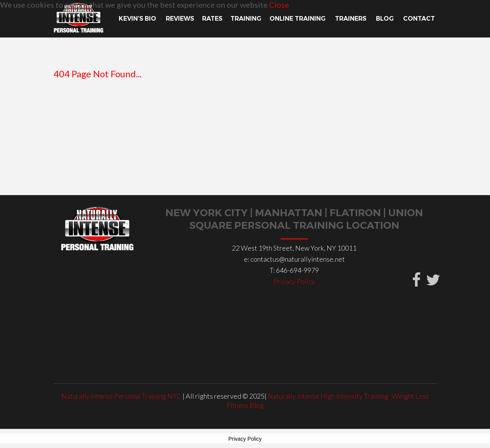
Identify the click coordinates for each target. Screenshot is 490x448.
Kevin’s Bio (138, 19)
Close (279, 5)
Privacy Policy (294, 281)
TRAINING (246, 19)
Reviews (180, 19)
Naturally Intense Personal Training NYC (122, 396)
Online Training (298, 19)
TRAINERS (351, 19)
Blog (385, 19)
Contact (420, 19)
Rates (212, 19)
